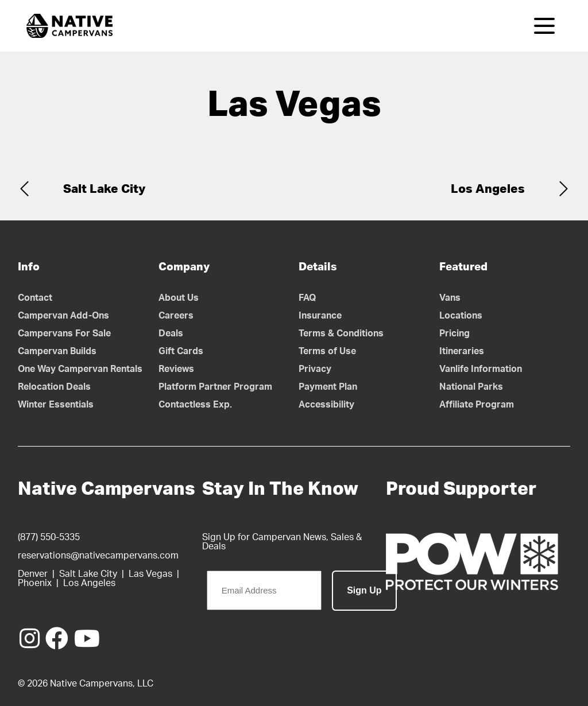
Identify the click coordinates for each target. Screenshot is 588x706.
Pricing (454, 333)
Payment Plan (328, 387)
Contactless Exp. (195, 405)
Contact (35, 298)
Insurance (320, 316)
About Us (179, 298)
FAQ (307, 298)
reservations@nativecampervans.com (98, 556)
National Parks (471, 387)
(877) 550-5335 (49, 537)
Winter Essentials (56, 405)
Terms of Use (327, 351)
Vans (450, 298)
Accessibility (326, 405)
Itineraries (462, 351)
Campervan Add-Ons (63, 316)
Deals (171, 333)
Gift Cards (181, 351)
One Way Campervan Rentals (80, 369)
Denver (33, 574)
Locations (461, 316)
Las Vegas (150, 574)
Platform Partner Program (215, 387)
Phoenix (35, 583)
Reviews (176, 369)
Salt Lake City (105, 189)
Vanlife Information (481, 369)
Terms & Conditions (341, 333)
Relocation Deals (54, 387)
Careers (176, 316)
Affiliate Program (477, 405)
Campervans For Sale (64, 333)
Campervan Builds (57, 351)
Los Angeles (488, 189)
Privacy (315, 369)
